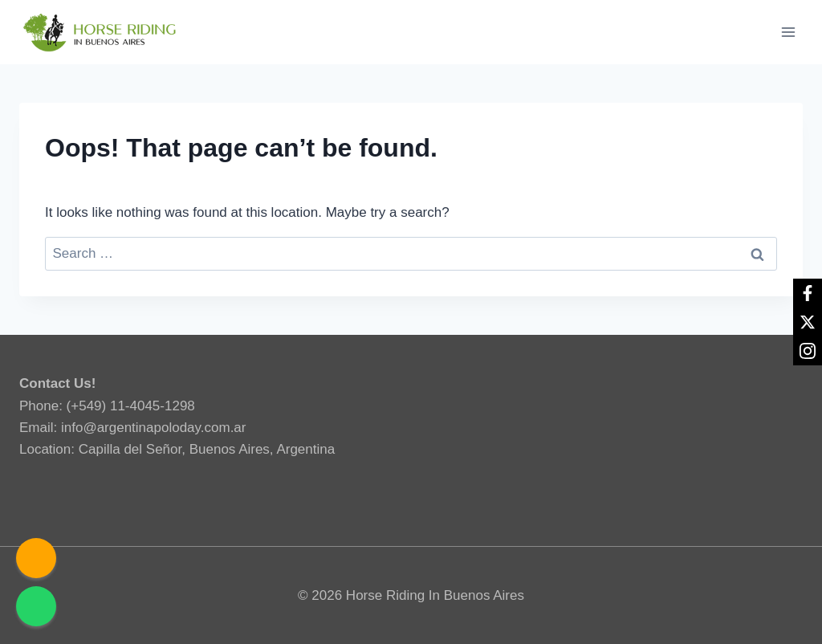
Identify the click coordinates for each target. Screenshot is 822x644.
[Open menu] (788, 32)
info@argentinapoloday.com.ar (154, 428)
